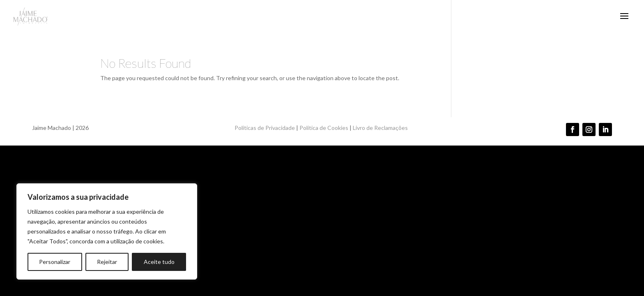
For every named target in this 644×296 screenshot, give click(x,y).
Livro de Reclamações (381, 128)
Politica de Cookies (324, 128)
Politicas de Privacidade (265, 128)
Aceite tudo (159, 262)
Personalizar (55, 262)
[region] (107, 231)
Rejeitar (107, 262)
